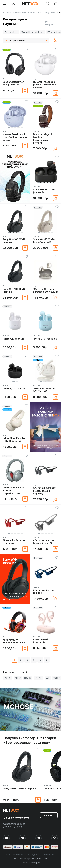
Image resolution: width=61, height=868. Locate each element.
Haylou (28, 678)
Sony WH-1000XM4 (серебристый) (44, 241)
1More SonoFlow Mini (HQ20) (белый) (15, 440)
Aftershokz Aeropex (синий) (44, 592)
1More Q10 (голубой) (45, 339)
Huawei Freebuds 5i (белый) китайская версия (45, 85)
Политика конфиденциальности (30, 859)
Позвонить (49, 815)
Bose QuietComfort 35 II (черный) (14, 83)
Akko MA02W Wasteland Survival (14, 641)
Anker (18, 678)
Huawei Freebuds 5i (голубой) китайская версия (15, 137)
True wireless (11, 32)
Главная (7, 13)
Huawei (38, 678)
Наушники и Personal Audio (28, 13)
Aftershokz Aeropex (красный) (14, 542)
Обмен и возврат (30, 863)
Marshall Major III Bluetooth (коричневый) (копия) (43, 138)
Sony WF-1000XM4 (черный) (44, 191)
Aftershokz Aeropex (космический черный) (44, 491)
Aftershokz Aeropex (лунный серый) (44, 542)
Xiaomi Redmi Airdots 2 (32, 32)
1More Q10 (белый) (14, 339)
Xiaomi (8, 678)
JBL (48, 678)
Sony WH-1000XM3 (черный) (14, 241)
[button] (9, 75)
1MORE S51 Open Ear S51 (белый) (45, 390)
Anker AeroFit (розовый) (41, 641)
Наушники (50, 13)
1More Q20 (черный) (15, 389)
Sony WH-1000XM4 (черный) (14, 290)
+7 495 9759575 (16, 818)
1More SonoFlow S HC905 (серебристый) (13, 490)
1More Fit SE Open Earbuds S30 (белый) (45, 290)
